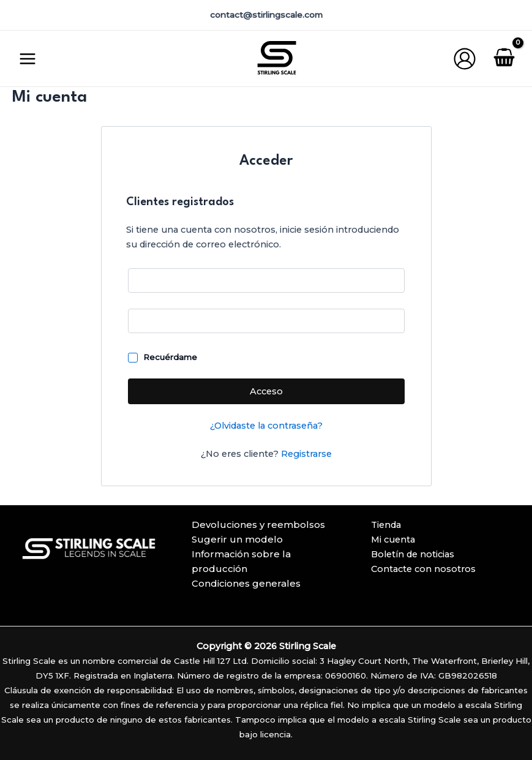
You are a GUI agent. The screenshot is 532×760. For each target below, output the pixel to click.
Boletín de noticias (413, 554)
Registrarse (306, 454)
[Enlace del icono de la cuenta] (465, 59)
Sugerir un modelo (237, 539)
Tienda (386, 525)
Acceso (266, 391)
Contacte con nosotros (423, 569)
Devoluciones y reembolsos (258, 525)
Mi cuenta (393, 540)
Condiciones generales (246, 583)
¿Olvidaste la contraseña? (266, 426)
